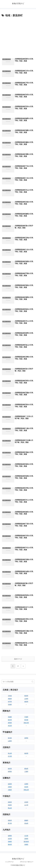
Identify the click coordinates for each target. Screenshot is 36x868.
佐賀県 (10, 839)
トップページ (9, 862)
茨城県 (10, 717)
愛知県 (26, 769)
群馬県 (10, 723)
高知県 (26, 823)
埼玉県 (10, 726)
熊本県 (10, 844)
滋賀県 (10, 784)
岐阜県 (10, 769)
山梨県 (10, 741)
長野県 (26, 738)
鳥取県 (10, 802)
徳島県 (10, 820)
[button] (32, 682)
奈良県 (26, 787)
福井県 (26, 753)
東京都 (26, 720)
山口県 (26, 805)
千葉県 (26, 717)
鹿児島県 (26, 842)
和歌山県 (26, 790)
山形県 (26, 699)
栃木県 (10, 720)
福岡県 (10, 836)
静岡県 (10, 772)
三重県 (26, 772)
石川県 (10, 756)
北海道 (10, 696)
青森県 (10, 699)
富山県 (10, 753)
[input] (18, 682)
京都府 (10, 787)
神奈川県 (26, 723)
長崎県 (10, 842)
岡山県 (10, 808)
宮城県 (10, 705)
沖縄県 (26, 844)
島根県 (10, 805)
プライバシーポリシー (27, 862)
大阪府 (10, 790)
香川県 (10, 823)
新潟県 (10, 738)
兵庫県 (26, 784)
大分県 (26, 836)
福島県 (26, 702)
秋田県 (26, 696)
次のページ (18, 659)
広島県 (26, 802)
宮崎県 (26, 839)
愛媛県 (26, 820)
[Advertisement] (18, 37)
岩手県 (10, 702)
